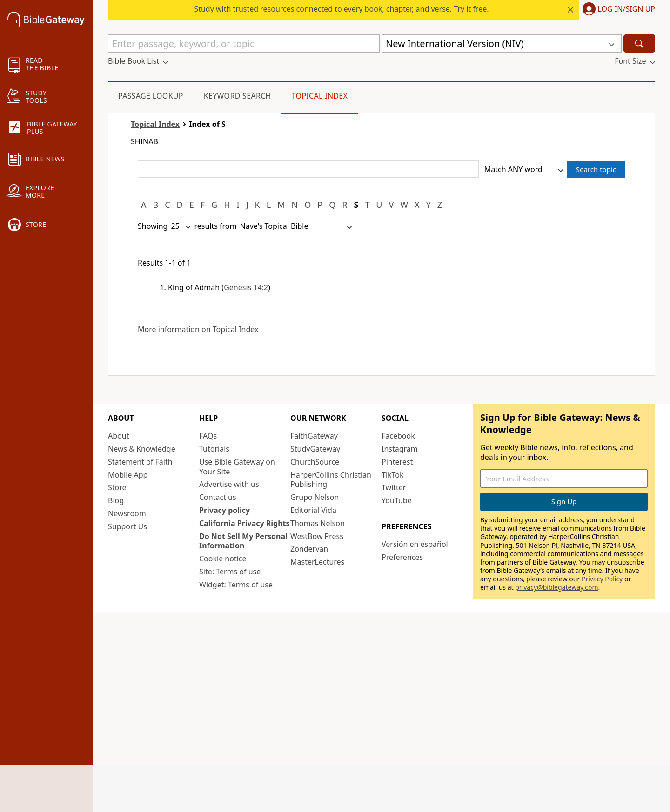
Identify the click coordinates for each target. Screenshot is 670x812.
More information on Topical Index (198, 329)
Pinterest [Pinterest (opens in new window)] (397, 462)
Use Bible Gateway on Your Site (237, 467)
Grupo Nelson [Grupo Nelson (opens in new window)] (315, 497)
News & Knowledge (142, 449)
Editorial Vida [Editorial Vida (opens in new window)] (313, 510)
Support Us (127, 526)
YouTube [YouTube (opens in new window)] (397, 500)
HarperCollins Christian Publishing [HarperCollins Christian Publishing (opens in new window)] (331, 480)
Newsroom (127, 513)
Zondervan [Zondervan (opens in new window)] (309, 549)
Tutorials (214, 449)
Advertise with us (229, 484)
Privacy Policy (602, 579)
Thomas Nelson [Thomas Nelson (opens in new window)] (318, 523)
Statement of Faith (140, 462)
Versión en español (415, 544)
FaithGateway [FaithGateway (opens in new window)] (314, 436)
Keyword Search (238, 96)
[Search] (639, 43)
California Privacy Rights (245, 523)
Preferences (402, 557)
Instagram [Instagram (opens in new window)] (400, 449)
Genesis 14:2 (246, 287)
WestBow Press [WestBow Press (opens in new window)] (317, 536)
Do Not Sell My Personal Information (243, 541)
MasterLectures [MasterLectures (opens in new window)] (317, 562)
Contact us (218, 497)
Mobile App (128, 475)
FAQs (208, 436)
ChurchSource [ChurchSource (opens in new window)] (315, 462)
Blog (116, 500)
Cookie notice (223, 559)
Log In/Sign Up (626, 9)
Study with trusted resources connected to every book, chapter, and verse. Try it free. (341, 9)
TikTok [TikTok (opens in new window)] (393, 475)
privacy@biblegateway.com (556, 587)
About (118, 436)
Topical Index (320, 96)
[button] (617, 10)
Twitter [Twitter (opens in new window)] (394, 487)
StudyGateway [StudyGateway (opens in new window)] (315, 449)
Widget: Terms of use (236, 585)
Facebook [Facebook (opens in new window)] (398, 436)
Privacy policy (224, 510)
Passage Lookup (151, 96)
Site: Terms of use (230, 572)
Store (117, 487)
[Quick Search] (244, 43)
